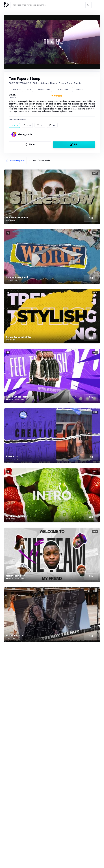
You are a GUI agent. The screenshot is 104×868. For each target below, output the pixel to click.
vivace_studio (25, 135)
